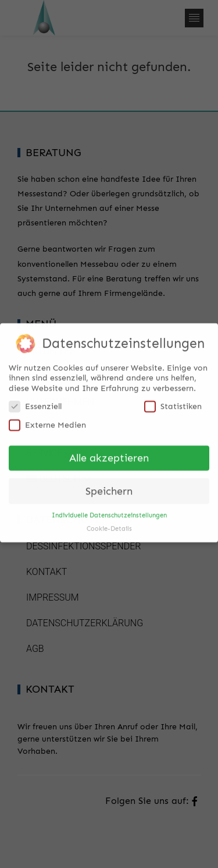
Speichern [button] (109, 487)
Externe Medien (47, 421)
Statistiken (173, 402)
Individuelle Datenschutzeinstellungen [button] (109, 511)
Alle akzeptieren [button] (109, 454)
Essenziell (35, 402)
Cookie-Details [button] (109, 525)
